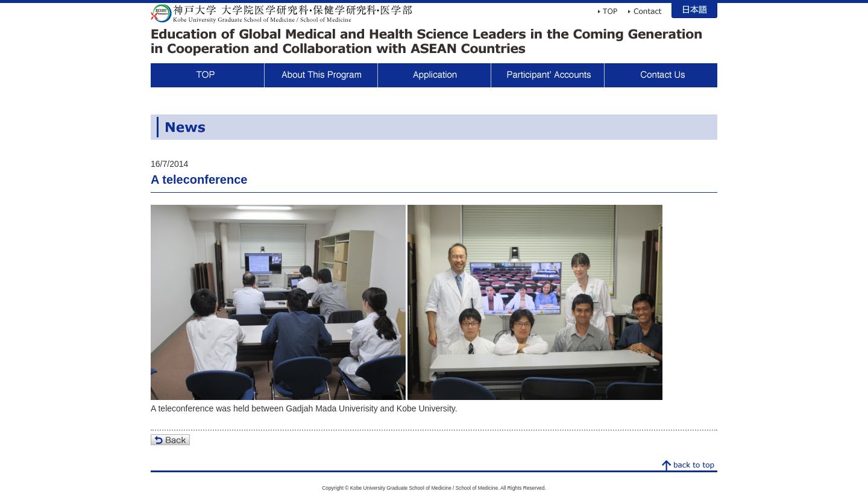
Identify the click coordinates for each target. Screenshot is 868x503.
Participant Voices (547, 75)
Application (434, 75)
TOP (207, 75)
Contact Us (661, 75)
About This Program (321, 75)
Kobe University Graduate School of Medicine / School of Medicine (281, 13)
